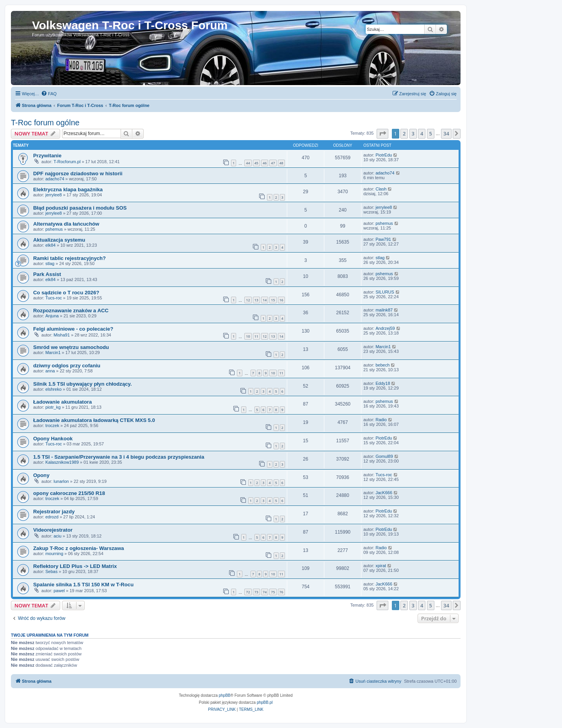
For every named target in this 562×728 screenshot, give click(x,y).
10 (248, 336)
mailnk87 (384, 310)
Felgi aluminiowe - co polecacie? (73, 329)
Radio (381, 420)
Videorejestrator (53, 530)
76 (281, 592)
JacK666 (384, 493)
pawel (59, 591)
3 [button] (413, 133)
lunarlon (61, 481)
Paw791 (383, 239)
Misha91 (62, 335)
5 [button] (431, 133)
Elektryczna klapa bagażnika (68, 190)
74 (265, 592)
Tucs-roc (53, 298)
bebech (382, 365)
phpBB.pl (265, 702)
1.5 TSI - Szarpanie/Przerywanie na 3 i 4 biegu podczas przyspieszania (119, 457)
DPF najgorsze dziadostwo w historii (78, 174)
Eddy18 (383, 383)
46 (265, 163)
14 (265, 300)
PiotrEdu (384, 155)
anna (50, 371)
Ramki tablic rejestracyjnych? (69, 258)
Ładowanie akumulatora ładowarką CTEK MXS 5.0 (94, 420)
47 (273, 163)
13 (256, 300)
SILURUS (385, 292)
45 (256, 163)
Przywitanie (47, 156)
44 (248, 163)
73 (256, 592)
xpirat (381, 566)
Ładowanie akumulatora (62, 402)
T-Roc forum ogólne (45, 123)
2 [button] (404, 133)
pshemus (54, 229)
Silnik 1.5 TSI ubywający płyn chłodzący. (83, 384)
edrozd (52, 517)
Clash (381, 189)
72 (248, 592)
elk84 (50, 245)
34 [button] (446, 133)
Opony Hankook (53, 439)
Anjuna (52, 316)
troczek (52, 425)
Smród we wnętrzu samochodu (71, 347)
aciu (57, 536)
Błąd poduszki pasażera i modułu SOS (80, 208)
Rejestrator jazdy (54, 512)
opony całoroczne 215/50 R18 (69, 493)
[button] (382, 133)
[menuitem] (49, 94)
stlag (50, 263)
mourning (54, 554)
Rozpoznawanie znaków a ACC (71, 311)
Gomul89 (384, 456)
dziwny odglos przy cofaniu (67, 366)
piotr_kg (53, 407)
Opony (41, 475)
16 (281, 300)
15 (273, 300)
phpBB (225, 695)
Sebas (51, 571)
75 (273, 592)
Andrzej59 (385, 328)
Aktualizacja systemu (59, 240)
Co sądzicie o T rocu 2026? (66, 293)
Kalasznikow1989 (62, 462)
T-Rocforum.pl (67, 162)
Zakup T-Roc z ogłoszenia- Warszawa (79, 548)
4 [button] (422, 133)
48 (281, 163)
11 (256, 336)
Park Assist (47, 274)
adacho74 (55, 179)
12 (248, 300)
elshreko (53, 389)
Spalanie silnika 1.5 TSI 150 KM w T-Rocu (83, 585)
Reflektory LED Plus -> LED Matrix (75, 566)
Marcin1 (53, 352)
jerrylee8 (53, 195)
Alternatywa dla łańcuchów (66, 224)
